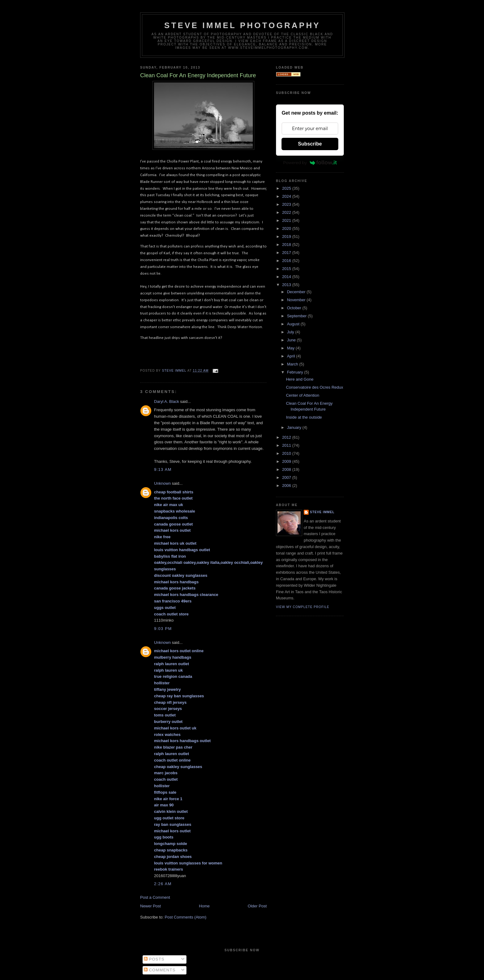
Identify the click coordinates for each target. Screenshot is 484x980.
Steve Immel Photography (242, 25)
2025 (287, 188)
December (297, 292)
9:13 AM (163, 469)
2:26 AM (163, 884)
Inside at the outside (304, 417)
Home (204, 906)
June (292, 340)
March (293, 364)
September (297, 316)
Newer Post (150, 906)
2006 (287, 486)
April (292, 356)
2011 (287, 445)
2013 (287, 285)
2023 (287, 204)
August (294, 324)
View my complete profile (303, 607)
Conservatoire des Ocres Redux (314, 387)
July (291, 332)
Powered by (310, 163)
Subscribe (310, 144)
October (295, 308)
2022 (287, 212)
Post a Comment (155, 897)
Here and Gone (300, 379)
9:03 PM (163, 629)
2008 (287, 469)
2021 (287, 220)
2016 (287, 261)
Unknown (162, 483)
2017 (287, 253)
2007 (287, 477)
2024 (287, 196)
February (296, 372)
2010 (287, 453)
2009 (287, 461)
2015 (287, 269)
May (291, 348)
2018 (287, 245)
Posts (154, 959)
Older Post (257, 906)
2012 (287, 437)
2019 (287, 237)
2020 (287, 228)
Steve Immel (322, 512)
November (297, 300)
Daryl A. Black (167, 401)
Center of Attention (302, 395)
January (295, 427)
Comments (160, 970)
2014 (287, 277)
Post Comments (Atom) (186, 917)
